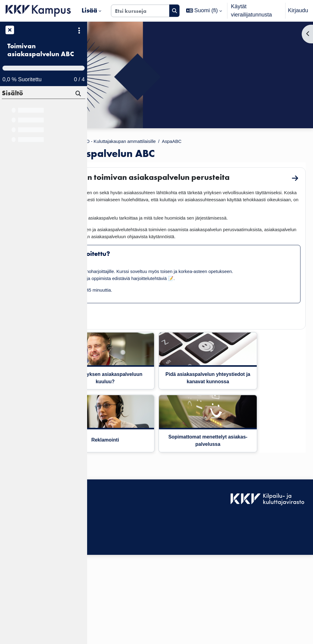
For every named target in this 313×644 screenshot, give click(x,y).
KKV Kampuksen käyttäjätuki (127, 593)
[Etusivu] (38, 11)
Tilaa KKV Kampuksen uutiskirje (131, 614)
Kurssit (127, 142)
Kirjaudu (298, 10)
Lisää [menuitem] (89, 10)
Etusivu (103, 142)
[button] (204, 11)
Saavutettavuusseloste (119, 584)
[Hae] (79, 94)
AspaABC (291, 142)
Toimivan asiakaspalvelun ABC (41, 50)
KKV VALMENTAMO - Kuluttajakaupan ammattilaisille (208, 142)
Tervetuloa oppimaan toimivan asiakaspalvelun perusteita (188, 183)
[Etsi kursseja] (140, 11)
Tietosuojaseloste (113, 601)
